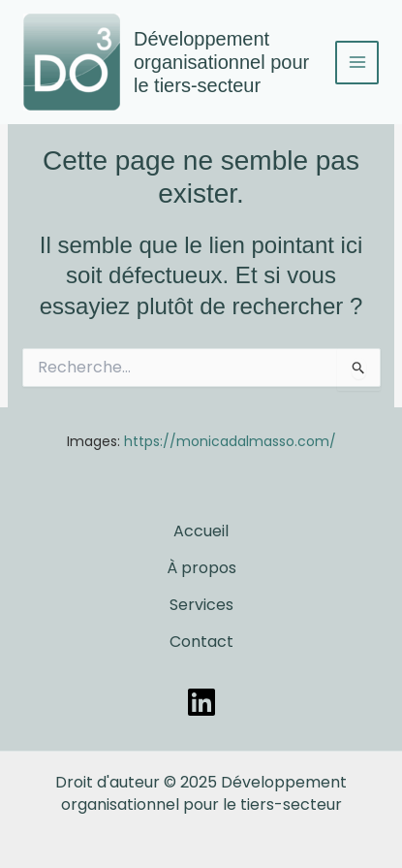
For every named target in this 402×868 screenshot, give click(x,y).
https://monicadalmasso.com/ (230, 441)
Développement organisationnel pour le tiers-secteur (221, 62)
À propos (201, 568)
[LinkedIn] (201, 702)
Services (201, 605)
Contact (201, 642)
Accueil (201, 531)
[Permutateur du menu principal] (357, 63)
